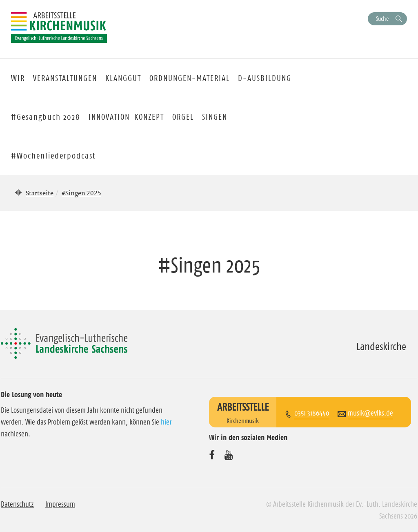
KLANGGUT (123, 78)
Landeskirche (381, 346)
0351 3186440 (312, 413)
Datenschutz (17, 504)
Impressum (60, 504)
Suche (382, 19)
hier (166, 422)
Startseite (40, 193)
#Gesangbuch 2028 (46, 117)
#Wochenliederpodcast (53, 156)
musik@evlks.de (370, 413)
